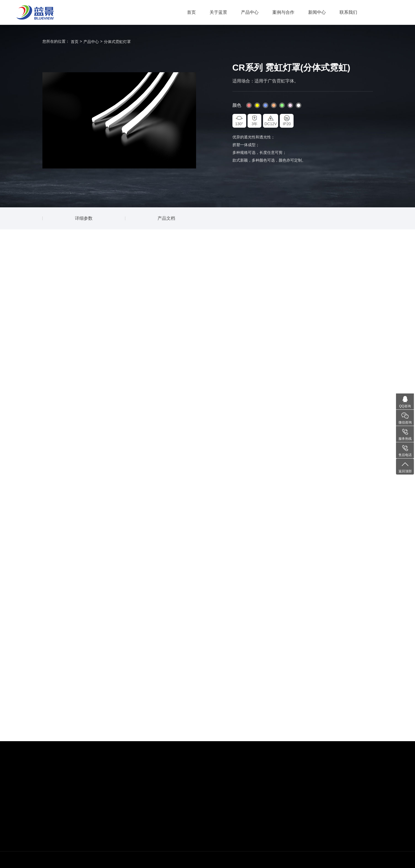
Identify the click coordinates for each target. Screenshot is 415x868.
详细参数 (84, 218)
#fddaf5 (290, 105)
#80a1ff (265, 105)
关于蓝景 (218, 12)
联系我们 (348, 12)
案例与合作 (283, 12)
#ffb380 (274, 105)
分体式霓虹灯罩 (117, 42)
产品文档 (166, 218)
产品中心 (250, 12)
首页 (191, 12)
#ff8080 (249, 105)
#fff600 (257, 105)
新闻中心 (317, 12)
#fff (299, 105)
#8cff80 (282, 105)
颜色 (237, 105)
